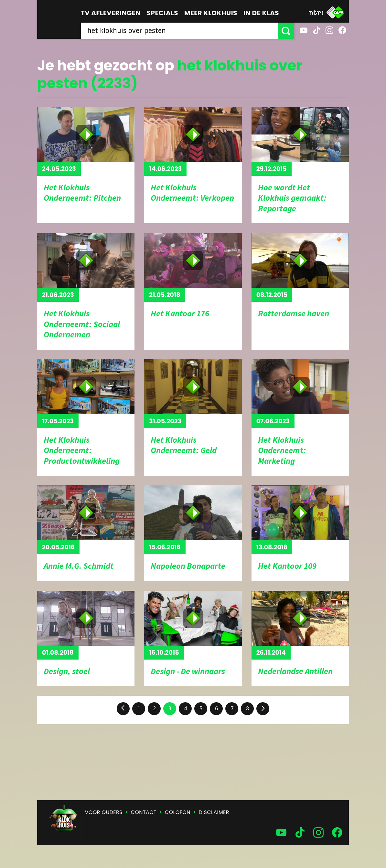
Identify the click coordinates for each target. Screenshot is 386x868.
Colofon (178, 812)
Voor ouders (104, 812)
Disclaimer (214, 812)
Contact (144, 812)
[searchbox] (179, 31)
